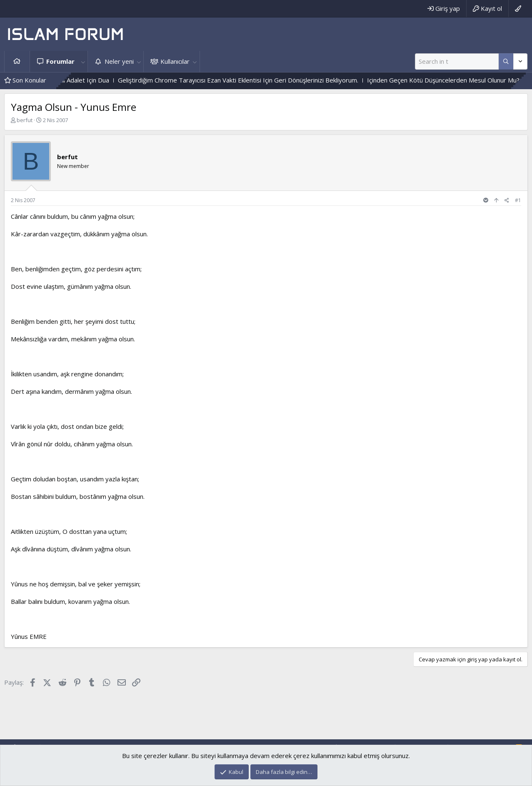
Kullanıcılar (175, 61)
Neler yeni (119, 61)
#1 (518, 200)
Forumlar (60, 61)
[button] (83, 61)
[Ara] (457, 61)
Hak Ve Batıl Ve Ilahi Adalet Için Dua (75, 80)
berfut (25, 120)
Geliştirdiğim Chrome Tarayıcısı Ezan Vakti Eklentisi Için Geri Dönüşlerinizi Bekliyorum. (254, 80)
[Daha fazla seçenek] (506, 61)
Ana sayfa (17, 61)
